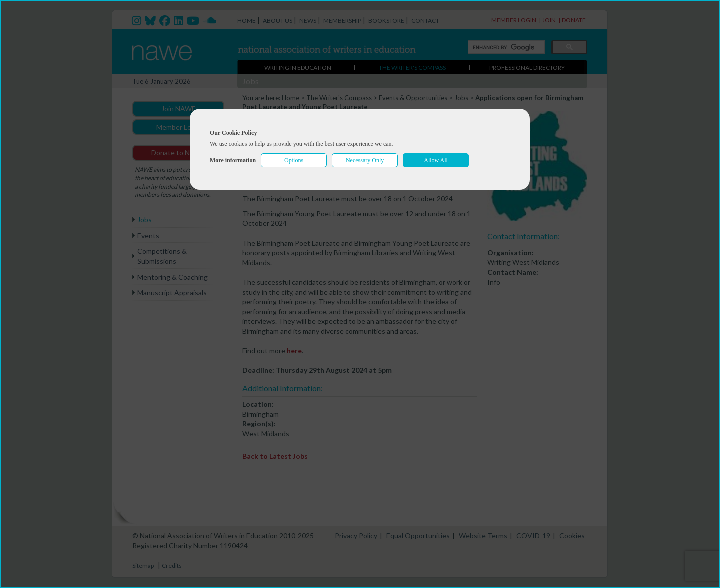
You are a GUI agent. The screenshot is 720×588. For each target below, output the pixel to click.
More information (233, 160)
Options (294, 160)
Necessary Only (365, 160)
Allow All (436, 160)
